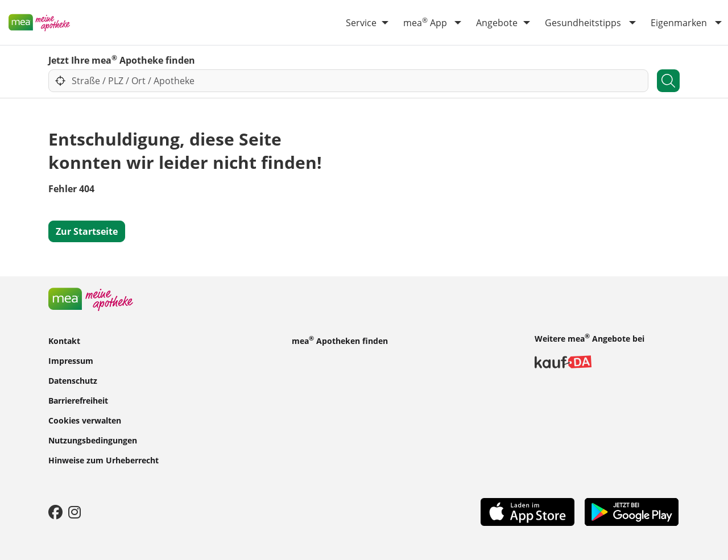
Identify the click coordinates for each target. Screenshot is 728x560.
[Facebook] (55, 512)
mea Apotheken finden (340, 340)
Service (361, 23)
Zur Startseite (87, 231)
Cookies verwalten (85, 420)
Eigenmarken (679, 23)
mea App (425, 22)
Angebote (497, 23)
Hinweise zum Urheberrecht (104, 460)
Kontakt (64, 340)
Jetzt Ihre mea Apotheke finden (122, 60)
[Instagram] (75, 512)
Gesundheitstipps (583, 23)
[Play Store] (632, 511)
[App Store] (528, 511)
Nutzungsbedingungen (93, 440)
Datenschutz (73, 380)
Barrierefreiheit (78, 400)
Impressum (71, 360)
